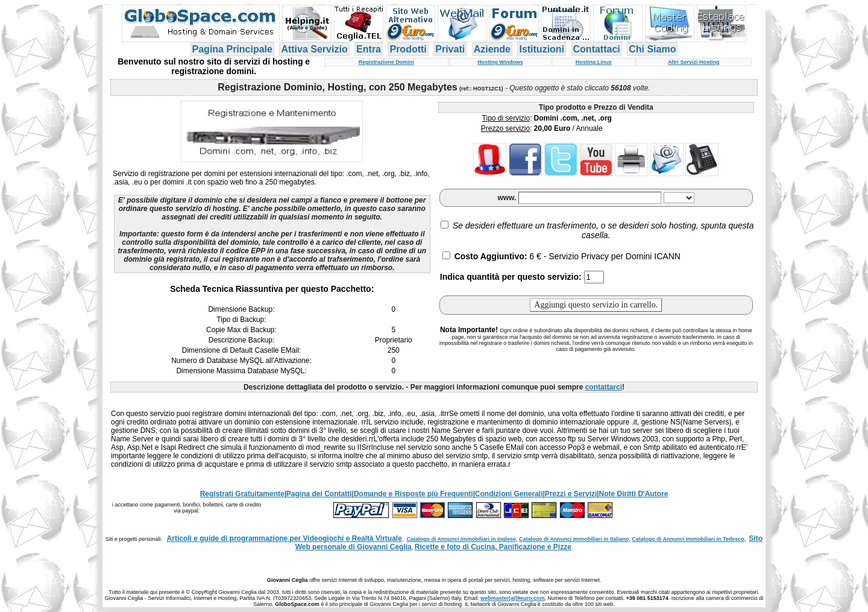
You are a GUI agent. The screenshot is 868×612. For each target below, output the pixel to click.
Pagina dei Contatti (319, 494)
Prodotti (408, 49)
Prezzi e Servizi (571, 494)
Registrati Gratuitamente (242, 494)
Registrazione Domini (386, 62)
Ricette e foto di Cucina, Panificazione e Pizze (493, 547)
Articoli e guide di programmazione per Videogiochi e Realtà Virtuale (285, 538)
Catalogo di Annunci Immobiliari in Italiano (574, 539)
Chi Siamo (652, 49)
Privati (450, 49)
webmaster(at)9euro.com (513, 598)
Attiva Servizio (314, 49)
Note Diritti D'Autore (633, 494)
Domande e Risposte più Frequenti (414, 494)
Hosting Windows (500, 62)
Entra (369, 49)
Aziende (492, 49)
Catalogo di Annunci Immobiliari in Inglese (461, 539)
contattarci (604, 387)
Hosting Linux (594, 62)
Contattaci (597, 49)
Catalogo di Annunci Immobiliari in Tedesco (688, 539)
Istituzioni (542, 49)
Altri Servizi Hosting (694, 62)
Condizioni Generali (509, 494)
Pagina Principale (232, 49)
